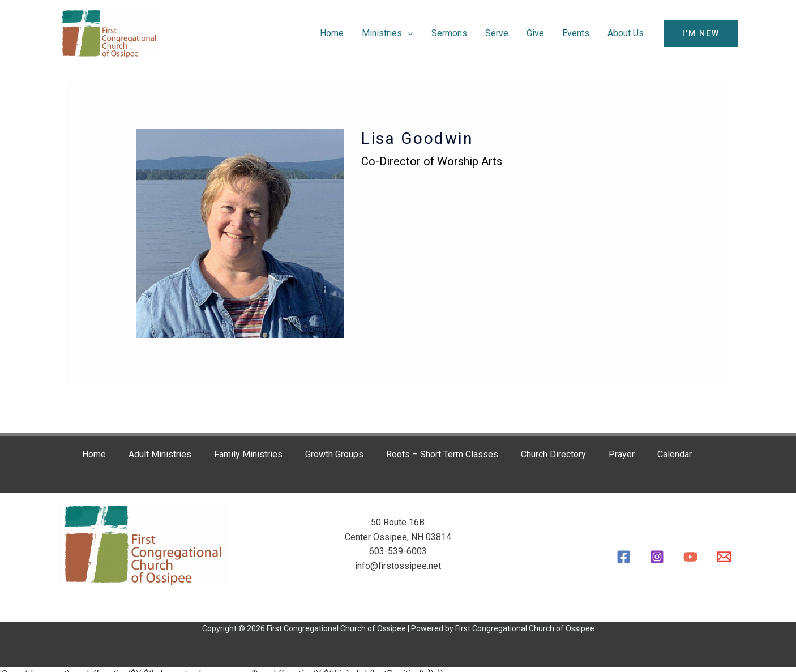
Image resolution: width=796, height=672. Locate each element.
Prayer (622, 454)
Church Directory (553, 454)
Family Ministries (248, 454)
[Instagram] (657, 557)
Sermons (449, 33)
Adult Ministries (160, 454)
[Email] (724, 557)
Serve (497, 33)
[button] (701, 33)
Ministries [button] (382, 33)
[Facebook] (624, 557)
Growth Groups (334, 454)
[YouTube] (690, 557)
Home (332, 33)
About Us (626, 33)
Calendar (675, 454)
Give (535, 33)
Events (576, 33)
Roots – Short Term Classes (442, 454)
